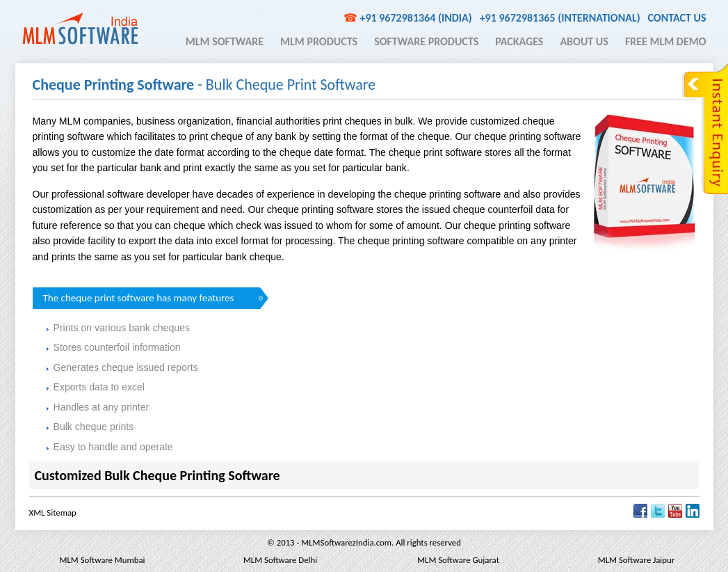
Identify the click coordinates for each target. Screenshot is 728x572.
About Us (584, 41)
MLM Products (319, 41)
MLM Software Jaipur (636, 560)
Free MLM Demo (666, 41)
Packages (519, 41)
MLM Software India (80, 29)
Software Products (426, 41)
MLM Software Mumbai (102, 560)
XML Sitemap (53, 513)
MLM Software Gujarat (458, 560)
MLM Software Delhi (280, 560)
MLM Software (225, 41)
